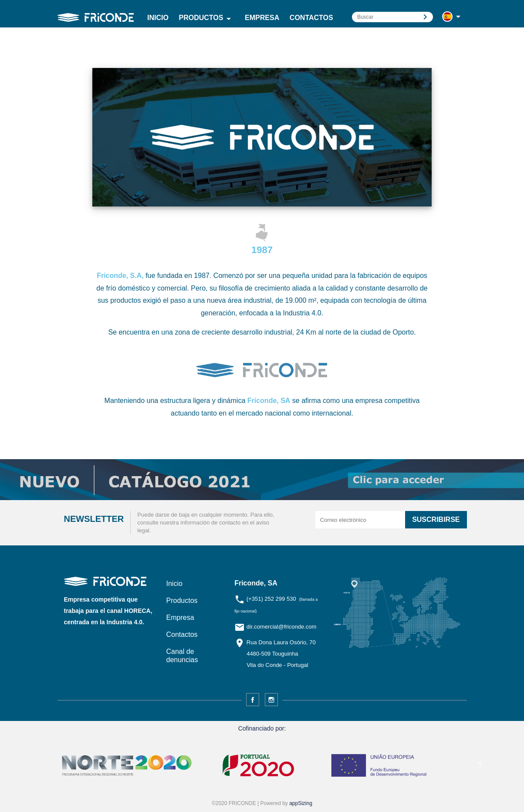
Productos (207, 19)
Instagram (271, 700)
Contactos (311, 18)
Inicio (158, 18)
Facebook (253, 700)
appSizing (301, 803)
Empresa (262, 18)
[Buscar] (392, 17)
